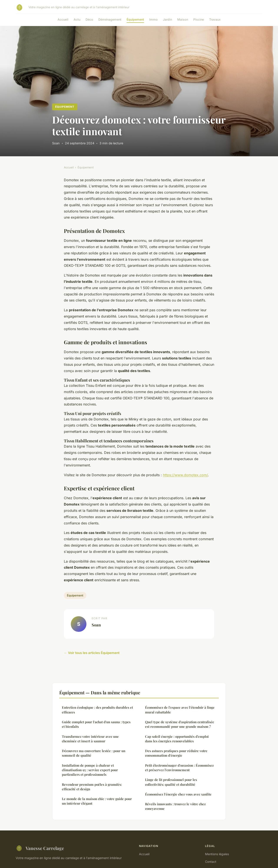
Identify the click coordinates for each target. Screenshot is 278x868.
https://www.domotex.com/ (185, 475)
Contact (211, 862)
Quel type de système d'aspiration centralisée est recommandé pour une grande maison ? (180, 724)
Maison (183, 19)
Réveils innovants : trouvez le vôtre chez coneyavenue (175, 806)
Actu (77, 19)
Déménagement (110, 19)
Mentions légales (217, 854)
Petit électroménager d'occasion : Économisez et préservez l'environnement (179, 768)
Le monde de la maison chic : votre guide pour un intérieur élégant (97, 801)
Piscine (199, 19)
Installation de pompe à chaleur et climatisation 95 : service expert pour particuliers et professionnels (90, 770)
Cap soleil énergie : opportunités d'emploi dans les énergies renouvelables (177, 739)
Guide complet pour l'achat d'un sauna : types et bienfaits (96, 724)
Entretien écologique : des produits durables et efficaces (97, 710)
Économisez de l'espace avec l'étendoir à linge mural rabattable (180, 710)
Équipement (135, 19)
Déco (89, 19)
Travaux (215, 19)
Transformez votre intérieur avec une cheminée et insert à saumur (90, 739)
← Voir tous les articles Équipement (92, 653)
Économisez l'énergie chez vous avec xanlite (178, 794)
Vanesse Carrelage (40, 848)
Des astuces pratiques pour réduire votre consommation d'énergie (176, 753)
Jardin (167, 19)
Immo (153, 19)
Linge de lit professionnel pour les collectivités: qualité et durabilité (171, 782)
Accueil (63, 19)
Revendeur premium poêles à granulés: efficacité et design (92, 787)
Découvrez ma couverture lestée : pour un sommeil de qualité (94, 753)
